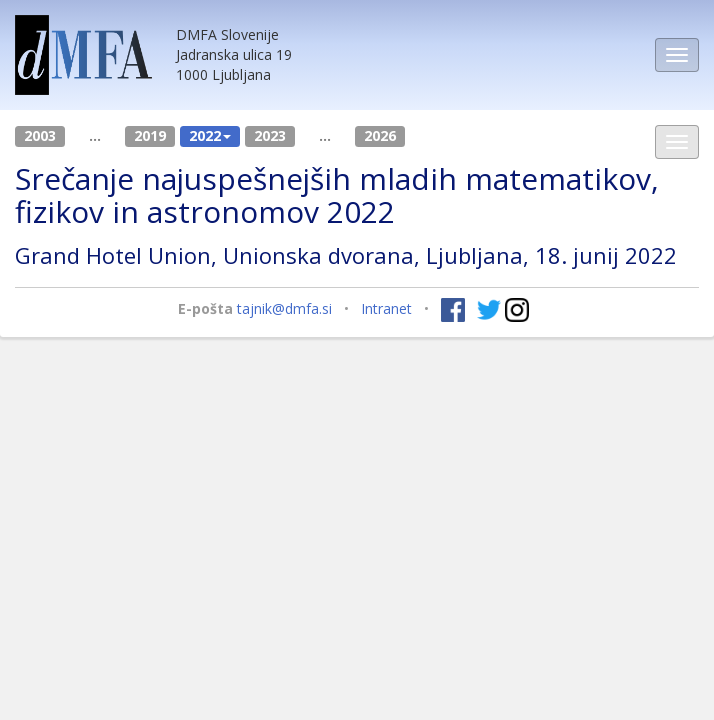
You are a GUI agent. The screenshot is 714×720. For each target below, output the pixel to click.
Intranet (386, 308)
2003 (40, 135)
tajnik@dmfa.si (284, 308)
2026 (380, 135)
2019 (150, 135)
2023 (270, 135)
